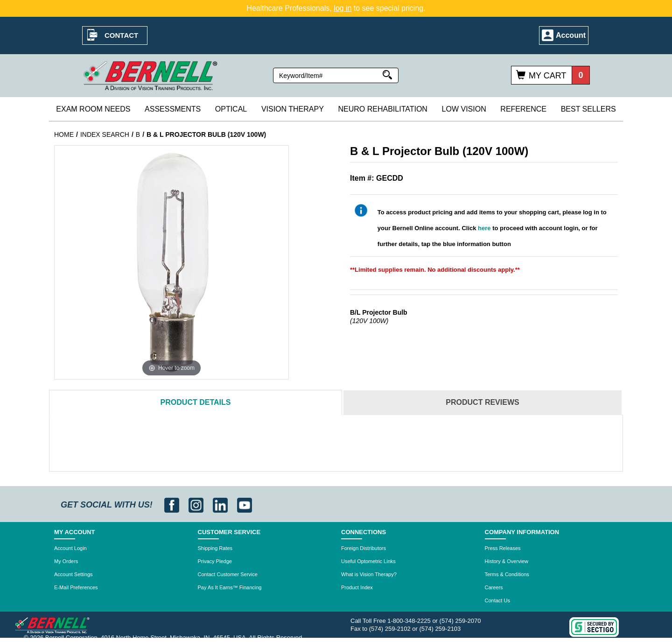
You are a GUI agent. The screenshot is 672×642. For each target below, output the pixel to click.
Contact (121, 35)
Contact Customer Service (228, 574)
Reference (523, 109)
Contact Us (497, 600)
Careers (494, 587)
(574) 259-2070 (460, 621)
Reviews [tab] (482, 402)
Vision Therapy (293, 109)
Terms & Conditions (507, 574)
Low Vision (464, 109)
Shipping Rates (215, 548)
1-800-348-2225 (409, 621)
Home (64, 134)
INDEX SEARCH (105, 134)
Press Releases (503, 548)
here (484, 228)
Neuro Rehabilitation (382, 109)
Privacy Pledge (215, 561)
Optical (231, 109)
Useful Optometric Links (368, 561)
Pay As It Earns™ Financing (230, 587)
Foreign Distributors (364, 548)
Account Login (70, 548)
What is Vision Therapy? (369, 574)
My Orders (66, 561)
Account (571, 35)
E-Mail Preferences (76, 587)
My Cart (547, 76)
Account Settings (73, 574)
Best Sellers (588, 109)
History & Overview (507, 561)
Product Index (357, 587)
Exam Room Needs (93, 109)
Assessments (173, 109)
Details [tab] (196, 402)
